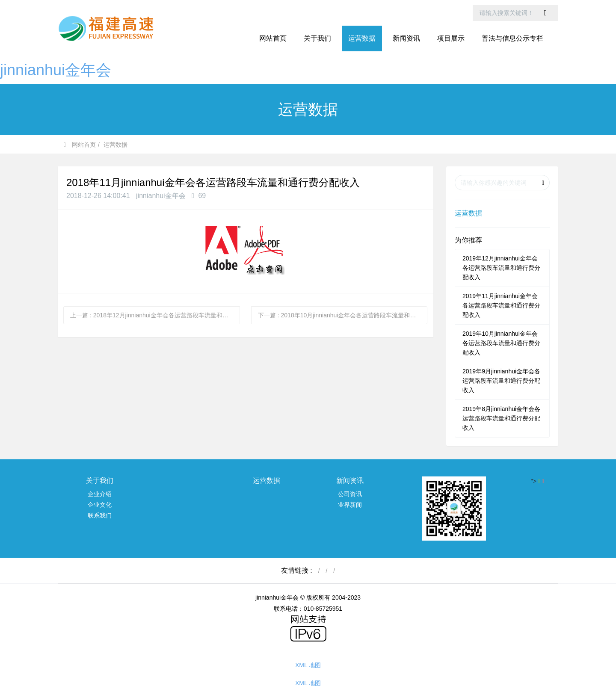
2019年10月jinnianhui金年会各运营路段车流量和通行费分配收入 (501, 343)
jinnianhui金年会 (56, 70)
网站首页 (273, 38)
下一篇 (343, 315)
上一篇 (155, 315)
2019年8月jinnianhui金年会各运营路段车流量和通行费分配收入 (501, 418)
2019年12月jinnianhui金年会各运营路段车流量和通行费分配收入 (501, 268)
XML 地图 (308, 665)
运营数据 (115, 145)
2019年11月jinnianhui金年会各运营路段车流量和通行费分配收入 (501, 305)
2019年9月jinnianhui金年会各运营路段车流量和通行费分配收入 (501, 381)
